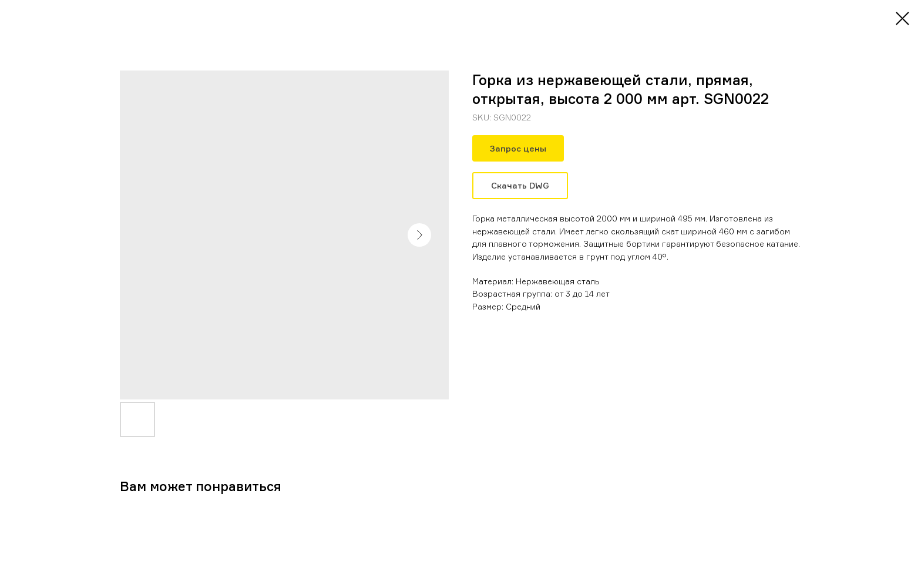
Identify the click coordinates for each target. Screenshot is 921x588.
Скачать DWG (520, 185)
